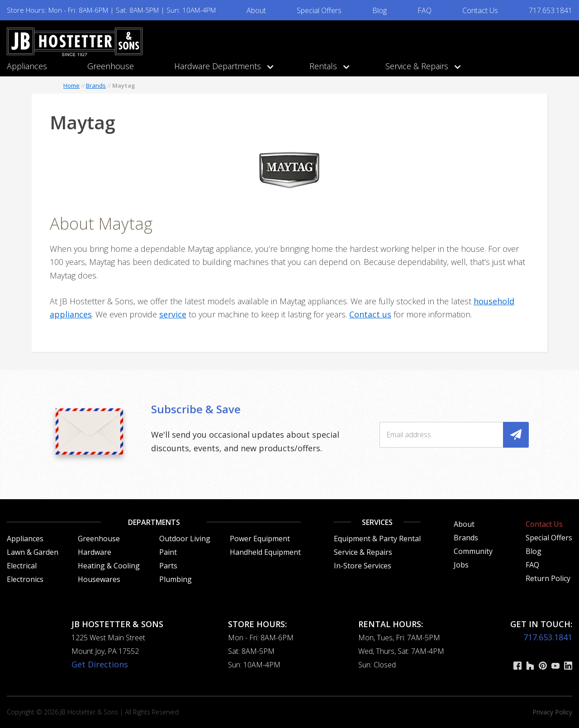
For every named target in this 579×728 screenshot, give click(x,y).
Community (473, 551)
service (173, 314)
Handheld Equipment (265, 552)
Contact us (370, 314)
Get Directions (100, 664)
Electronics (25, 579)
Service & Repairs (421, 66)
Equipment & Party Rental (377, 539)
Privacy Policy (552, 712)
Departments (154, 522)
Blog (380, 10)
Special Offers (319, 10)
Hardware (95, 552)
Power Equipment (260, 539)
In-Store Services (363, 566)
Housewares (99, 579)
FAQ (425, 10)
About (256, 10)
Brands (96, 85)
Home (71, 85)
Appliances (27, 66)
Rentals (327, 66)
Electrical (22, 566)
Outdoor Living (185, 539)
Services (377, 522)
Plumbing (176, 579)
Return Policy (548, 578)
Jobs (461, 565)
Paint (168, 552)
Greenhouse (111, 66)
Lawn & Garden (33, 552)
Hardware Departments (222, 66)
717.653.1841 (551, 10)
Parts (168, 566)
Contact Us (480, 10)
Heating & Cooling (109, 566)
